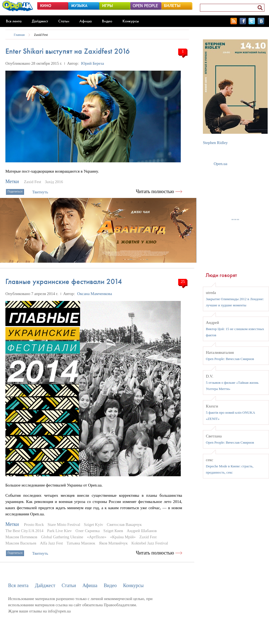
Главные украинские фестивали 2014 (64, 281)
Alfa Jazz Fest (51, 543)
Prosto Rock (34, 525)
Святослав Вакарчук (124, 525)
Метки (12, 181)
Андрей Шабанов (142, 531)
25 (183, 282)
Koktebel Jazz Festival (150, 543)
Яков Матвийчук (113, 543)
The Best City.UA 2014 (24, 531)
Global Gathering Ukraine (62, 537)
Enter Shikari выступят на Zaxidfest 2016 (68, 51)
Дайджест (40, 21)
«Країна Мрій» (123, 537)
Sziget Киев (113, 531)
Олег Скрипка (88, 531)
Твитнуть (40, 192)
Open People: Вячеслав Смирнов (230, 359)
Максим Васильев (21, 543)
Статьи (64, 21)
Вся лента (14, 21)
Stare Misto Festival (64, 525)
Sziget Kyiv (93, 525)
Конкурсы (131, 21)
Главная (19, 35)
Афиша (86, 21)
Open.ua (220, 164)
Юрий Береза (92, 63)
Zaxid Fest (41, 35)
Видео (107, 21)
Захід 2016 (54, 182)
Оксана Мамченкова (95, 294)
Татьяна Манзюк (81, 543)
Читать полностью (155, 191)
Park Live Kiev (59, 531)
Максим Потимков (21, 537)
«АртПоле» (97, 537)
